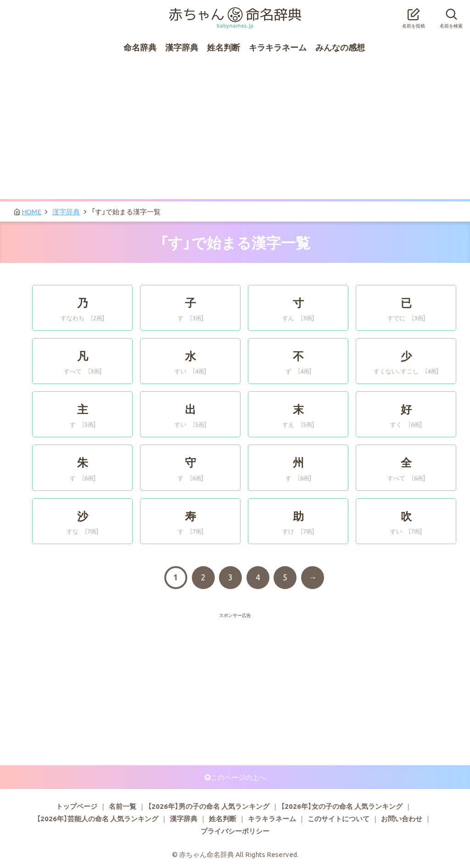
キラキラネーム (278, 47)
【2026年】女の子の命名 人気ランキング (342, 806)
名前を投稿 (414, 16)
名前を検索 (451, 16)
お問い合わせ (402, 818)
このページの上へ (238, 777)
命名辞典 (140, 47)
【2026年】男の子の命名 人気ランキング (209, 806)
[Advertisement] (235, 130)
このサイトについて (339, 818)
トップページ (77, 806)
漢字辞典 (182, 47)
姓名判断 (224, 47)
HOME (31, 211)
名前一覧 (123, 806)
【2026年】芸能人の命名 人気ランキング (98, 818)
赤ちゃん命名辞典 (235, 12)
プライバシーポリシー (235, 831)
